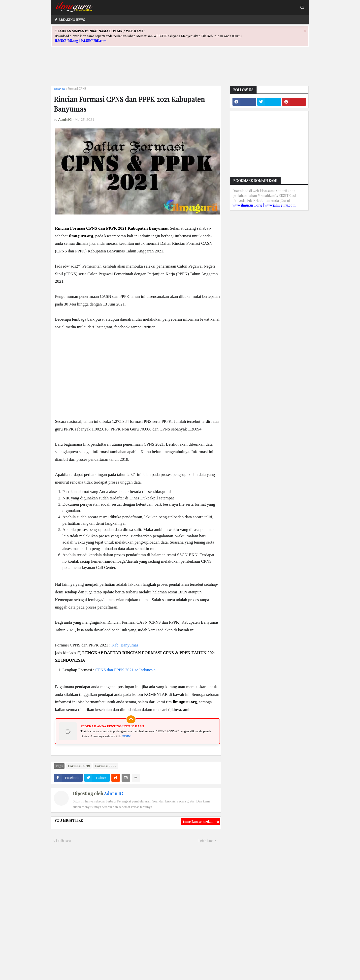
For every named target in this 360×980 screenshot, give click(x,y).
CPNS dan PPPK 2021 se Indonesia (125, 670)
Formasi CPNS (77, 89)
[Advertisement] (180, 71)
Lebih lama (206, 841)
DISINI (127, 736)
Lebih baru (63, 841)
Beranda (59, 89)
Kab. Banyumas (125, 645)
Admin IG (113, 794)
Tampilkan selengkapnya (201, 821)
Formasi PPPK (106, 766)
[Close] (305, 31)
